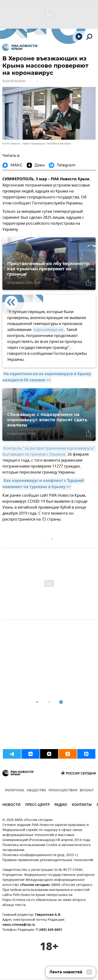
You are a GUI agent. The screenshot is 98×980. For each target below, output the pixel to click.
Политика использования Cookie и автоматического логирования (47, 848)
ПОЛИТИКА (15, 791)
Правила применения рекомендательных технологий (48, 860)
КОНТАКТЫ (82, 805)
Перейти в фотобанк (59, 144)
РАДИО (61, 805)
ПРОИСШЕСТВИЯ (63, 791)
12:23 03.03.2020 (14, 81)
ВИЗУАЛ (87, 791)
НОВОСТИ (11, 805)
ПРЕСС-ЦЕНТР (37, 805)
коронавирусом (48, 330)
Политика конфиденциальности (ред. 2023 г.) (40, 855)
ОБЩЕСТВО (36, 791)
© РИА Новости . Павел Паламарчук (24, 144)
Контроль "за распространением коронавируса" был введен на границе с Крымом (49, 451)
